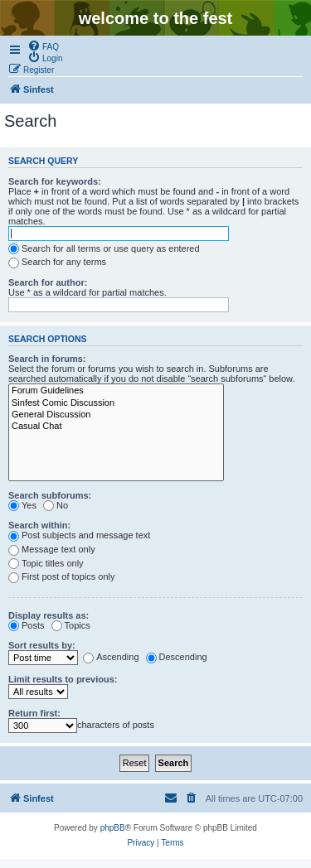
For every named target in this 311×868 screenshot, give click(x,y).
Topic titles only (46, 563)
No (56, 505)
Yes (22, 505)
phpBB (113, 828)
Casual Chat (116, 427)
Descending (177, 657)
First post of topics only (62, 576)
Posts (27, 625)
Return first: (34, 713)
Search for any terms (57, 262)
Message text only (52, 549)
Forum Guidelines (116, 391)
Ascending (111, 657)
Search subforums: (50, 495)
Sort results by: (42, 645)
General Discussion (116, 415)
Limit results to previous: (63, 679)
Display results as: (49, 615)
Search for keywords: (55, 181)
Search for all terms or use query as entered (104, 248)
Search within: (39, 525)
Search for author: (48, 282)
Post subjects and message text (79, 535)
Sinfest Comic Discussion (116, 403)
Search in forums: (47, 359)
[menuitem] (43, 46)
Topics (71, 625)
